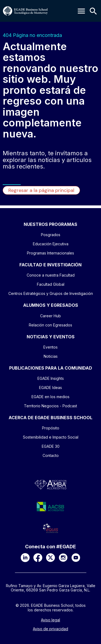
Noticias (51, 356)
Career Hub (50, 316)
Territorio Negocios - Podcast (50, 406)
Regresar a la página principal (41, 190)
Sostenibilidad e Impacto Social (51, 437)
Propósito (51, 428)
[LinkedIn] (25, 558)
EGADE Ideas (50, 388)
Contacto (51, 455)
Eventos (50, 347)
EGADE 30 (51, 446)
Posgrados (51, 235)
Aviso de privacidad (50, 629)
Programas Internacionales (50, 253)
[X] (50, 558)
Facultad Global (51, 284)
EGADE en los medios (50, 397)
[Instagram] (63, 558)
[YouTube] (76, 558)
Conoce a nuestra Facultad (51, 275)
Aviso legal (50, 620)
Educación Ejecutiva (51, 244)
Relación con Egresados (50, 325)
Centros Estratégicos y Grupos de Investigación (51, 293)
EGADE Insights (51, 378)
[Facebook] (38, 558)
